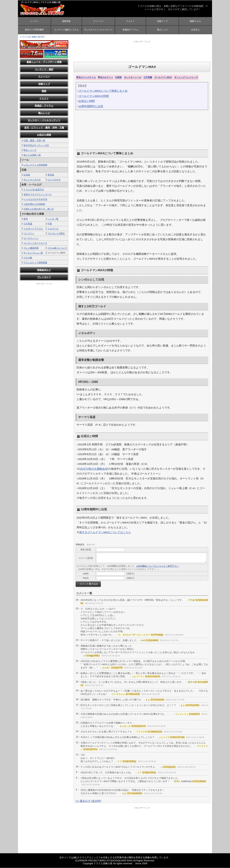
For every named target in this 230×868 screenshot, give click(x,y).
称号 (26, 219)
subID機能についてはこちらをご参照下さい (157, 566)
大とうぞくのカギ (32, 180)
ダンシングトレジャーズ (186, 78)
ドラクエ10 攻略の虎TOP (32, 37)
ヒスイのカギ (54, 180)
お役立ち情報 (44, 135)
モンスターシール (133, 78)
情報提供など (44, 270)
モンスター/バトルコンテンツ (98, 30)
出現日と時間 (87, 101)
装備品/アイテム (130, 30)
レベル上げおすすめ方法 (35, 199)
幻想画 (118, 78)
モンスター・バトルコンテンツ (44, 121)
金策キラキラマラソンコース (38, 195)
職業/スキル (195, 21)
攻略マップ (162, 21)
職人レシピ (162, 30)
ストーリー (98, 21)
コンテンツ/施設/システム (66, 30)
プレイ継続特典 (31, 248)
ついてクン (29, 234)
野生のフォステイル (86, 78)
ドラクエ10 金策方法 (34, 190)
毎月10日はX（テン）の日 (36, 145)
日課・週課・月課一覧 (34, 141)
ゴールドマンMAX (163, 78)
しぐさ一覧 (53, 219)
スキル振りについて (57, 248)
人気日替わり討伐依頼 (34, 204)
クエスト (130, 21)
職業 (44, 91)
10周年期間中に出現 (91, 106)
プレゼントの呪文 (56, 234)
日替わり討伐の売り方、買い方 (39, 209)
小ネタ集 (28, 258)
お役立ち (195, 30)
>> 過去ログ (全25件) (88, 801)
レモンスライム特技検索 (35, 165)
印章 (50, 224)
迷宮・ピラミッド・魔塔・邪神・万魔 (44, 128)
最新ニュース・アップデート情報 (44, 62)
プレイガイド (44, 278)
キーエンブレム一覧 (33, 253)
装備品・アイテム (44, 106)
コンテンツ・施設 (44, 70)
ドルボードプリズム (33, 229)
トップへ (34, 21)
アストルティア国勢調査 (35, 263)
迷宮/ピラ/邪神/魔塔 (34, 30)
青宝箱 (51, 175)
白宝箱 (27, 175)
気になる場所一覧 (32, 155)
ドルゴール (53, 229)
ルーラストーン (31, 238)
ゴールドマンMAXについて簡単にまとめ (103, 91)
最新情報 (66, 21)
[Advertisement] (142, 51)
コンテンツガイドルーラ (35, 243)
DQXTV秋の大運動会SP (94, 469)
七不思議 (148, 78)
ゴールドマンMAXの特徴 (94, 96)
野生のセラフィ (105, 78)
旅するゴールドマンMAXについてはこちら (105, 533)
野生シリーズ (30, 150)
